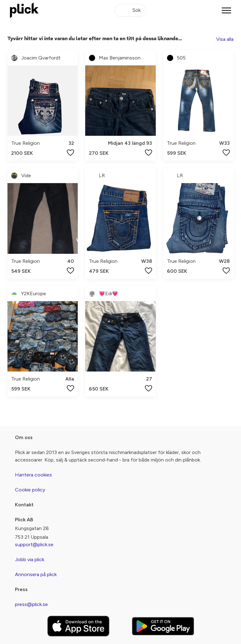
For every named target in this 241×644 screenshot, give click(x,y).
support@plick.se (34, 545)
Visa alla (225, 39)
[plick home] (24, 10)
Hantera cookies (33, 475)
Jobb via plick (30, 559)
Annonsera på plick (36, 574)
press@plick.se (31, 604)
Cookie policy (30, 490)
